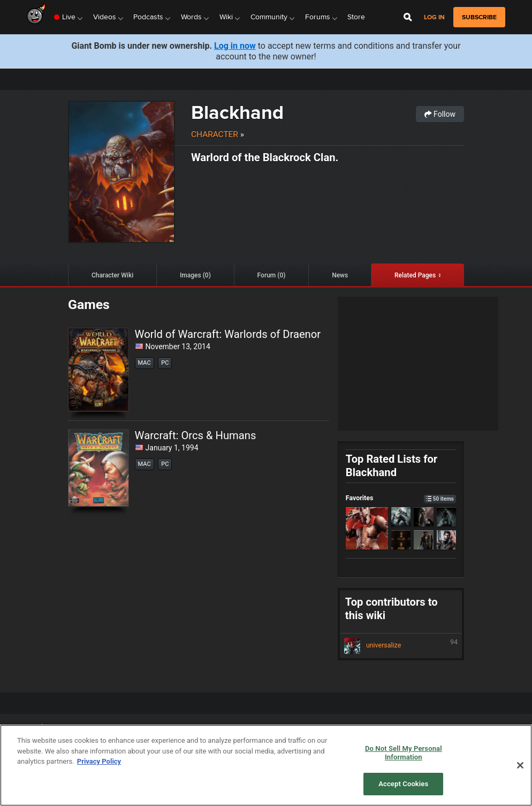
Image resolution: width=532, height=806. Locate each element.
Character (215, 134)
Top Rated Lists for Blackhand (392, 466)
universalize (401, 646)
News (340, 275)
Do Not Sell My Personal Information (404, 753)
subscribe (479, 17)
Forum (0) (272, 275)
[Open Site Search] (408, 17)
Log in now (235, 46)
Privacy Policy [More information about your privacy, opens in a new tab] (99, 761)
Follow (440, 114)
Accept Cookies (403, 784)
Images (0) (195, 275)
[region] (266, 765)
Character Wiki (112, 275)
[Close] (520, 765)
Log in (434, 17)
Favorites (401, 498)
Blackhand (237, 112)
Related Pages (415, 275)
